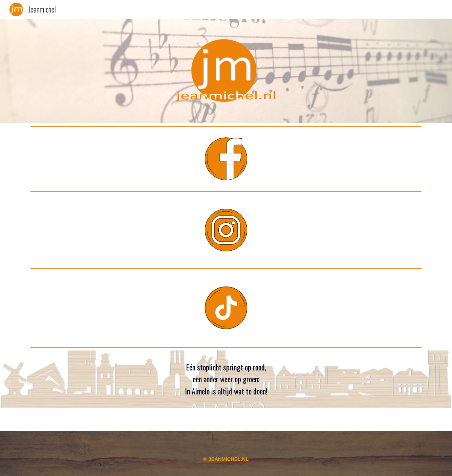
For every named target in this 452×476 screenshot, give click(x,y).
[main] (226, 379)
